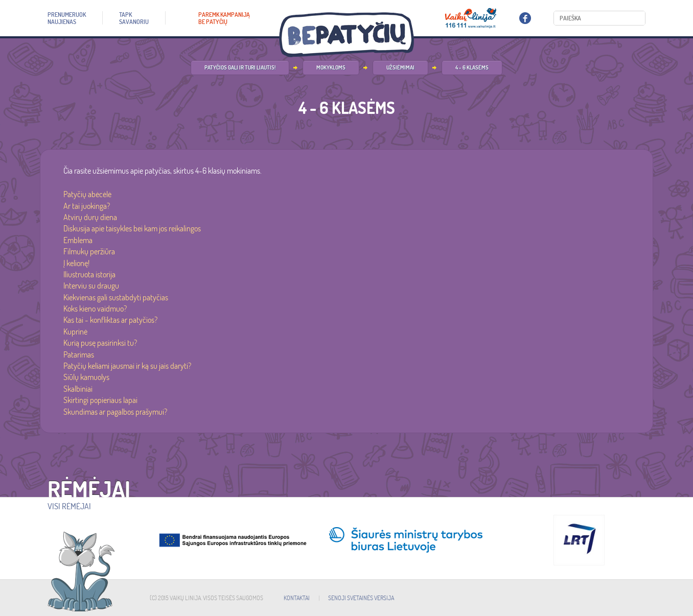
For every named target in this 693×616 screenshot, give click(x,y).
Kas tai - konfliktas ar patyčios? (110, 320)
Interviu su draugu (91, 286)
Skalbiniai (78, 389)
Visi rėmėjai (69, 506)
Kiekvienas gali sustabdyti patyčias (116, 297)
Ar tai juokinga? (87, 206)
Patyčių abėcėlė (87, 194)
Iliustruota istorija (89, 274)
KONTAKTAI (297, 598)
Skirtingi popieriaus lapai (100, 400)
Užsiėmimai (400, 67)
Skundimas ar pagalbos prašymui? (115, 412)
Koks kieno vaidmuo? (95, 309)
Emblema (78, 240)
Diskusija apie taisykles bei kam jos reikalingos (132, 228)
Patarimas (79, 354)
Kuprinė (75, 331)
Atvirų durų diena (90, 217)
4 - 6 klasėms (472, 67)
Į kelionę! (76, 263)
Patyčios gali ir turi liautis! (240, 67)
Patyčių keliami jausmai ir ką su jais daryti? (127, 366)
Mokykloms (331, 67)
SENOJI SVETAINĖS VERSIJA (361, 598)
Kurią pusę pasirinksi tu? (100, 343)
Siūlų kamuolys (86, 377)
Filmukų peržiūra (89, 251)
